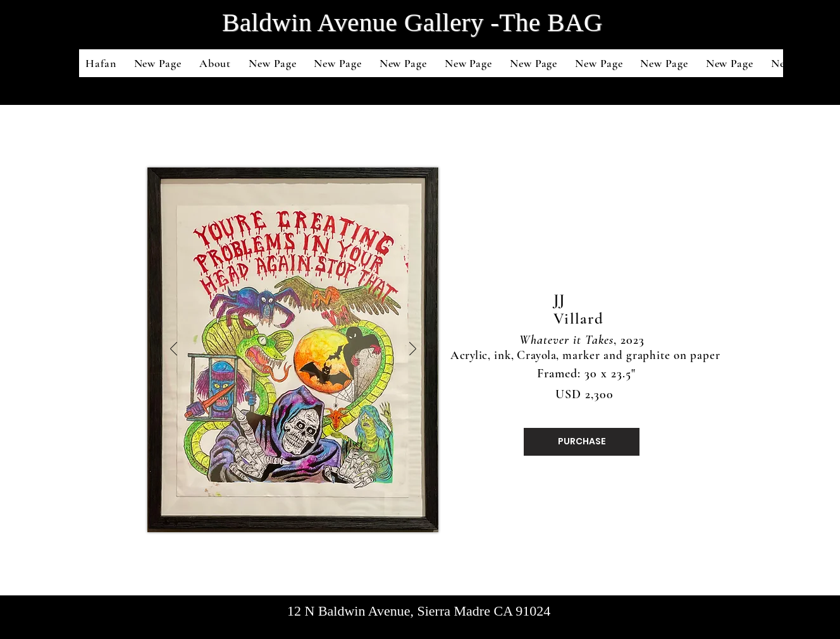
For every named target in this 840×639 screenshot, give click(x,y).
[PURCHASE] (582, 442)
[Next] (413, 350)
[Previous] (174, 350)
